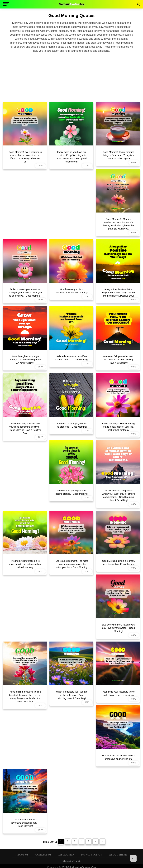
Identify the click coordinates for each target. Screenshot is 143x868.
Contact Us (43, 855)
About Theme (118, 855)
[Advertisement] (71, 77)
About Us (22, 855)
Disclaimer (66, 855)
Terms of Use (71, 861)
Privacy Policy (92, 855)
